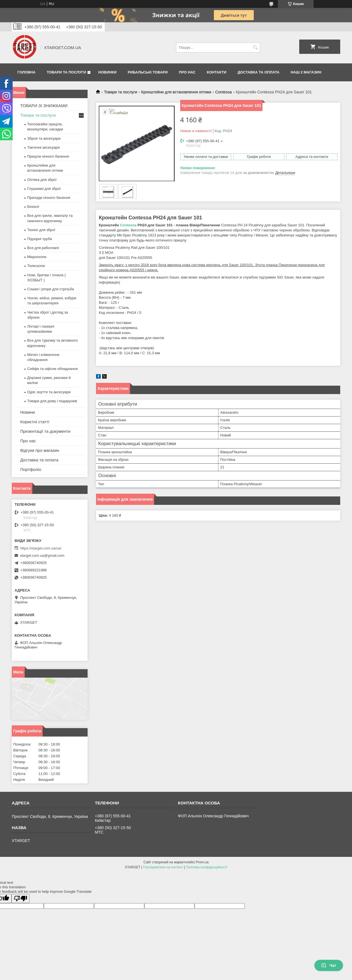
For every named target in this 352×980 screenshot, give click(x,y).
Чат (329, 965)
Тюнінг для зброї (41, 230)
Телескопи (36, 266)
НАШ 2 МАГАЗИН (306, 72)
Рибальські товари (148, 72)
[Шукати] (255, 48)
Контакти (217, 72)
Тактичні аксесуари (43, 147)
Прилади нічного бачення (49, 198)
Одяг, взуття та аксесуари (49, 392)
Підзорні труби (40, 239)
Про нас (187, 72)
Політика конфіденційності (207, 867)
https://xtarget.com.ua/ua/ (41, 548)
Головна (26, 72)
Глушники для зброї (44, 189)
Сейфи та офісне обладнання (52, 369)
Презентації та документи (45, 431)
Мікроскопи (37, 257)
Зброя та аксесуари (44, 138)
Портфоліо (31, 469)
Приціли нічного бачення (48, 156)
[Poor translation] (20, 899)
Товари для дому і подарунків (52, 401)
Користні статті (35, 422)
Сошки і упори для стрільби (51, 289)
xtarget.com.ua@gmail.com (42, 555)
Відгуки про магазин (40, 450)
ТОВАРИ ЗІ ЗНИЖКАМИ (44, 106)
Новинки (107, 72)
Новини (28, 412)
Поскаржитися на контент (163, 867)
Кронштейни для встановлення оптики (176, 92)
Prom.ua (202, 862)
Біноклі (33, 207)
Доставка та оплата (258, 72)
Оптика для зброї (42, 180)
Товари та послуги (66, 72)
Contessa (224, 92)
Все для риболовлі (43, 248)
